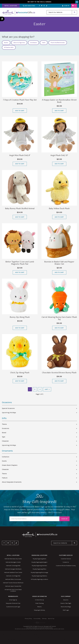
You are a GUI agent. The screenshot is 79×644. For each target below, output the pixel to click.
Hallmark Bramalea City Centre (13, 559)
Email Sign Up (13, 600)
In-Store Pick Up (39, 600)
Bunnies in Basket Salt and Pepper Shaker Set (59, 263)
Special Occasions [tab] (8, 409)
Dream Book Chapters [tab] (10, 466)
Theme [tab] (4, 425)
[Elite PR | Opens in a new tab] (39, 623)
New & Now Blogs (66, 607)
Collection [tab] (6, 457)
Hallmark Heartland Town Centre (13, 573)
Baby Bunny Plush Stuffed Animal (20, 209)
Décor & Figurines (19, 43)
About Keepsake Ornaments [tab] (12, 482)
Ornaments (7, 451)
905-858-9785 (28, 6)
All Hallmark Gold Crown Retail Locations (13, 591)
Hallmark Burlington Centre (13, 563)
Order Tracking (39, 604)
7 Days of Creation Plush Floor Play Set (20, 100)
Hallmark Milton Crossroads (13, 580)
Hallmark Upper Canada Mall (13, 587)
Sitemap (44, 619)
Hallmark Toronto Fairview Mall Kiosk (13, 583)
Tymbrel (54, 627)
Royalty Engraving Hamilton (39, 566)
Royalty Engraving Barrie (39, 559)
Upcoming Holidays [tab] (9, 413)
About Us (66, 600)
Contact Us (66, 563)
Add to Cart (20, 111)
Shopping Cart (73, 6)
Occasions (7, 403)
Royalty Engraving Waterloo (39, 576)
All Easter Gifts (9, 48)
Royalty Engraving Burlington (39, 563)
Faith (44, 43)
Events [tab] (4, 461)
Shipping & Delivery (39, 610)
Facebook (38, 6)
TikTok (45, 6)
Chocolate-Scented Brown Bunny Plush (59, 373)
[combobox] (59, 13)
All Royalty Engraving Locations (39, 580)
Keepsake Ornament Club (13, 604)
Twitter (40, 6)
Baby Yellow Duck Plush (59, 209)
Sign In (67, 6)
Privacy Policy (28, 619)
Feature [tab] (5, 478)
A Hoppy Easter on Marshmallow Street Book (59, 102)
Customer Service (66, 559)
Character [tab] (5, 441)
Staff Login (66, 610)
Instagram (42, 6)
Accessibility (37, 619)
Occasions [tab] (6, 429)
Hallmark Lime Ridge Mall (13, 576)
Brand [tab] (4, 433)
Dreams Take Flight (66, 604)
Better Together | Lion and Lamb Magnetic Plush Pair (20, 263)
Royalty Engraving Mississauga (39, 573)
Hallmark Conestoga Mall (13, 566)
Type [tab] (4, 437)
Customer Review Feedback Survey (66, 566)
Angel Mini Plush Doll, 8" (20, 156)
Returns (39, 607)
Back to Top (51, 619)
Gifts (4, 419)
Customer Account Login (13, 607)
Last (46, 390)
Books (6, 43)
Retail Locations (11, 6)
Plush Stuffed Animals (58, 43)
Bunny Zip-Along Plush (20, 318)
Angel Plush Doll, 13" (59, 156)
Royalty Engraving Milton (39, 569)
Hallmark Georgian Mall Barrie (13, 569)
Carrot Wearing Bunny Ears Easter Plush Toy (59, 319)
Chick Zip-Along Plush (20, 373)
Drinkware (33, 43)
